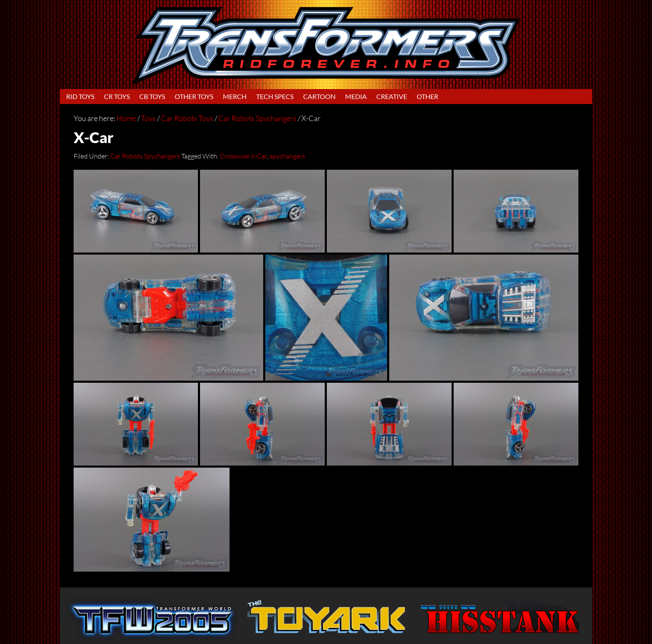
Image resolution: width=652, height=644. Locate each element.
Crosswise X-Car (243, 156)
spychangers (287, 156)
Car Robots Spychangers (145, 156)
